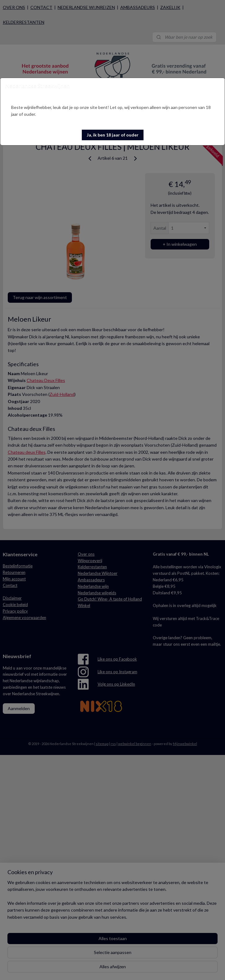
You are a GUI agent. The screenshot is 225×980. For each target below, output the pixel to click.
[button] (113, 135)
